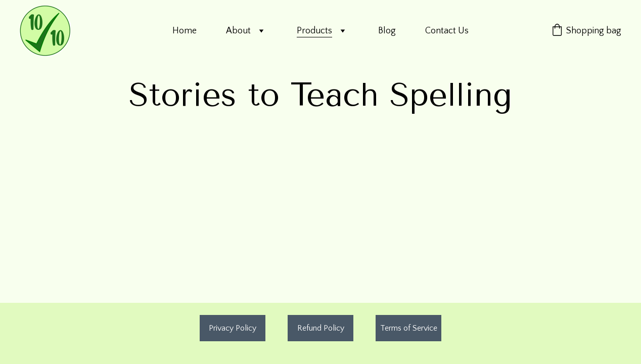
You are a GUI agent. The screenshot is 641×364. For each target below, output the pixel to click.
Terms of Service (409, 328)
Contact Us (447, 31)
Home (185, 31)
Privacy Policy (233, 328)
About (238, 31)
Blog (387, 31)
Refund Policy (321, 328)
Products (314, 31)
